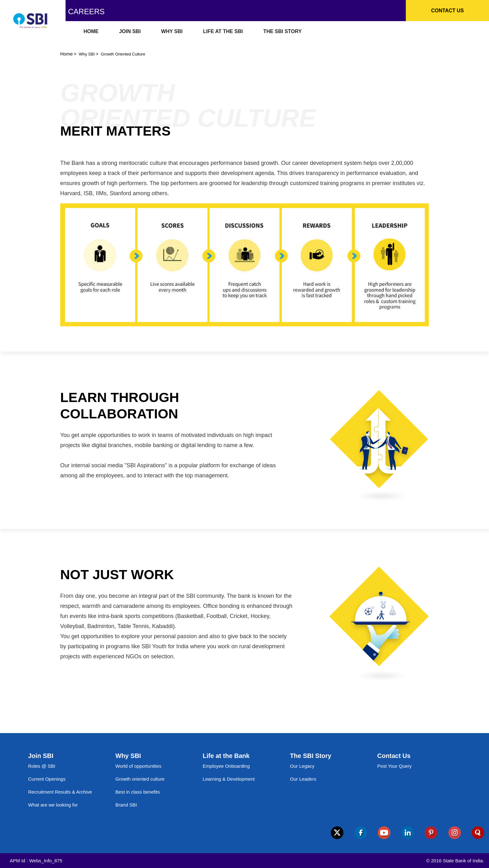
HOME (91, 31)
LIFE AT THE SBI (223, 31)
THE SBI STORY (283, 31)
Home (66, 54)
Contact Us (447, 11)
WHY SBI (172, 31)
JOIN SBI (130, 31)
